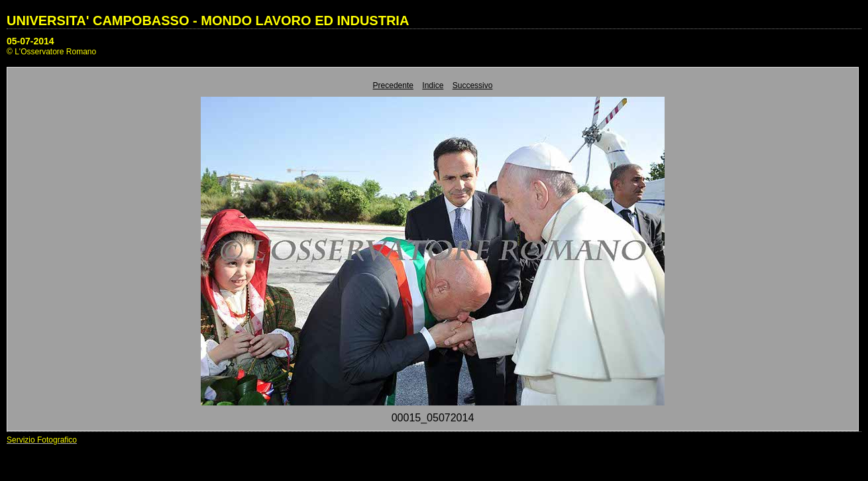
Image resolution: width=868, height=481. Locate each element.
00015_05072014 (433, 418)
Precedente (393, 85)
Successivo (473, 85)
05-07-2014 (30, 41)
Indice (433, 85)
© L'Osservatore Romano (51, 52)
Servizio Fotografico (42, 440)
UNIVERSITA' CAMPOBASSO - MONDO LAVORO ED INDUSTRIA (208, 21)
